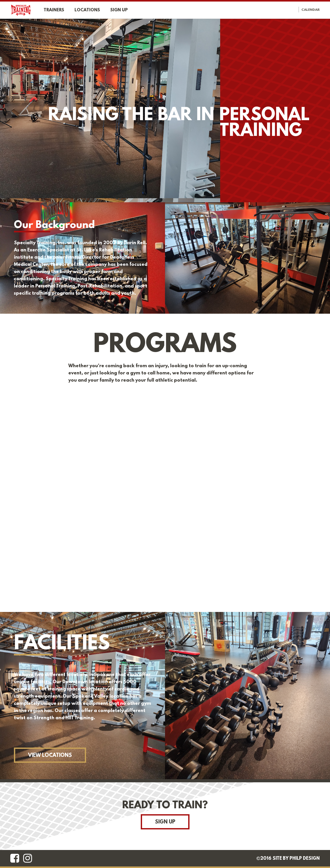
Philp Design (305, 859)
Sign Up (165, 822)
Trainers (54, 10)
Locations (87, 10)
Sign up (119, 10)
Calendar (311, 10)
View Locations (50, 756)
